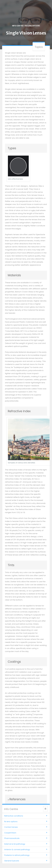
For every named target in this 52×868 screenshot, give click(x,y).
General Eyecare (26, 861)
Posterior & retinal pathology (26, 855)
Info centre (18, 26)
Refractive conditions (26, 816)
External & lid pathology (26, 844)
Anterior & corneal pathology (26, 850)
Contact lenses (26, 827)
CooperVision (26, 833)
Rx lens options (32, 26)
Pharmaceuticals (26, 838)
